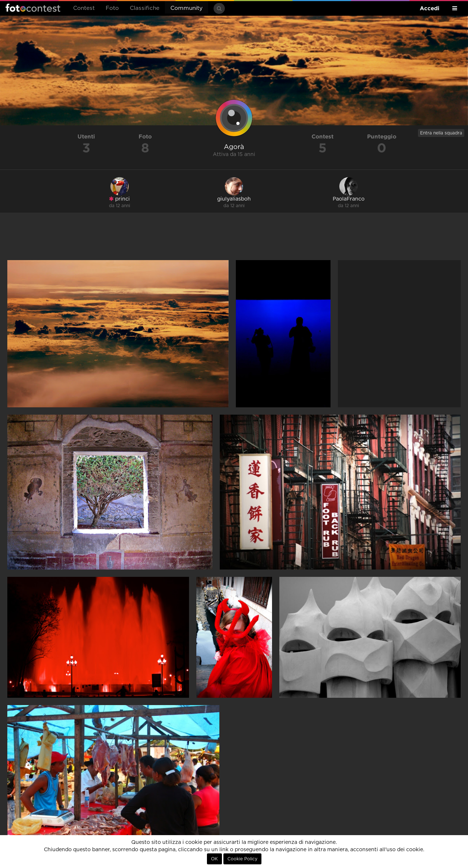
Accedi (430, 8)
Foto (112, 8)
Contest (84, 8)
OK (214, 859)
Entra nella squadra (441, 133)
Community (186, 8)
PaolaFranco (349, 199)
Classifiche (145, 8)
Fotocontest (33, 8)
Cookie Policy (242, 859)
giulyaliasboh (234, 199)
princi (119, 199)
